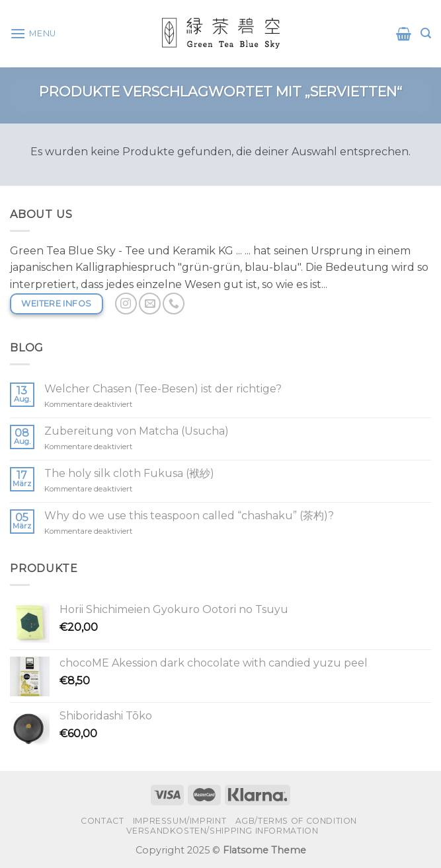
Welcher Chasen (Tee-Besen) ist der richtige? (163, 389)
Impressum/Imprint (180, 821)
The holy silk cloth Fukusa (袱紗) (129, 473)
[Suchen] (426, 33)
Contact (102, 821)
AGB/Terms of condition (296, 821)
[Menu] (33, 33)
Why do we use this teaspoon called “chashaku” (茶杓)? (189, 516)
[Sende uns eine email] (150, 304)
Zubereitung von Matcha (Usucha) (137, 431)
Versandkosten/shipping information (222, 831)
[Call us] (174, 304)
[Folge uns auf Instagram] (126, 304)
